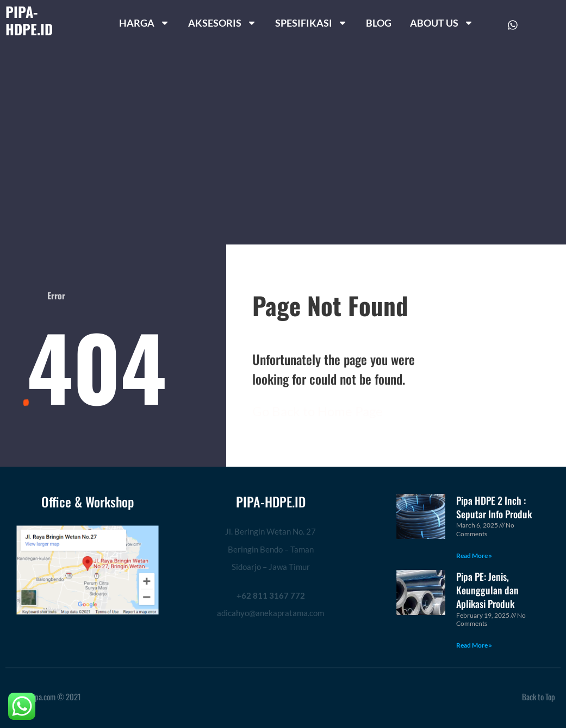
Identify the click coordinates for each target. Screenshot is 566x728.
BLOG (379, 23)
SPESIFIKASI (311, 23)
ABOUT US (442, 23)
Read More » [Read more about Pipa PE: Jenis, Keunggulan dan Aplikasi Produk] (474, 645)
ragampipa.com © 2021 (46, 696)
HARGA (144, 23)
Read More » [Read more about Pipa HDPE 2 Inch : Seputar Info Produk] (474, 556)
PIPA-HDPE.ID (29, 20)
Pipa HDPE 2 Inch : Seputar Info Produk (494, 507)
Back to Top (539, 696)
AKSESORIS (222, 23)
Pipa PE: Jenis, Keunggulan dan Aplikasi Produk (487, 590)
